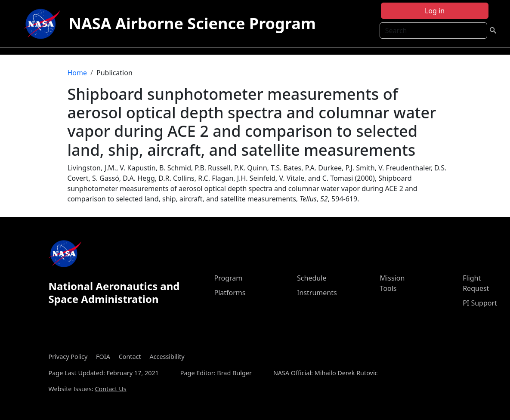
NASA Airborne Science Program (192, 23)
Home (77, 73)
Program (228, 278)
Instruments (317, 293)
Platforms (230, 293)
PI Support (480, 303)
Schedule (312, 278)
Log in (435, 11)
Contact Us (110, 389)
